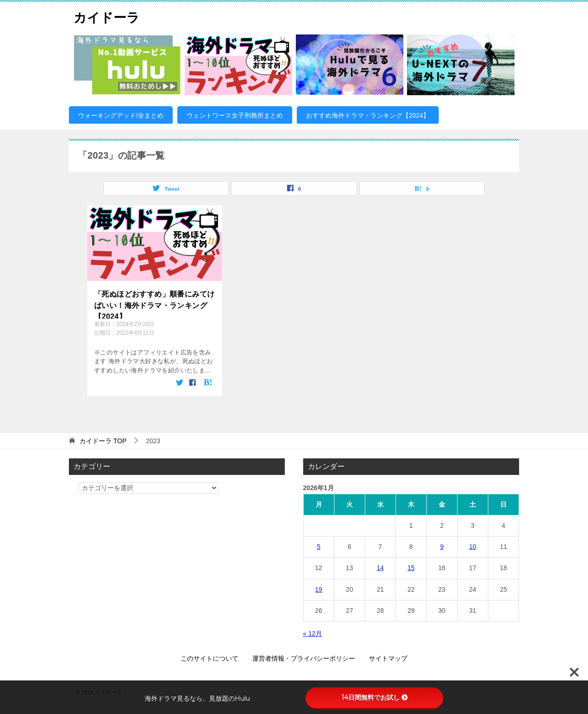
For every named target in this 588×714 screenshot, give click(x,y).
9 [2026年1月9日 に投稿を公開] (442, 546)
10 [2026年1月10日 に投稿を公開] (473, 546)
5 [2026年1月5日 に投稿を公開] (319, 546)
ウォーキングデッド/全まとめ (121, 115)
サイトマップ (388, 658)
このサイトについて (209, 658)
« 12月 (313, 633)
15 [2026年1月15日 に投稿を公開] (411, 568)
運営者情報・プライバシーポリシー (304, 658)
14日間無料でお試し (375, 697)
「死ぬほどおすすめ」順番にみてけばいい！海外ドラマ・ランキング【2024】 (154, 304)
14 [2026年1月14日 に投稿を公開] (380, 568)
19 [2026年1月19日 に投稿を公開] (319, 589)
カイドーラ (109, 16)
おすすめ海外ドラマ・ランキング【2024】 (368, 115)
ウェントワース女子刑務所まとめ (235, 115)
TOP (103, 440)
